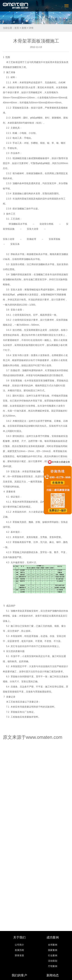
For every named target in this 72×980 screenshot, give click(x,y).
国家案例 (53, 950)
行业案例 (53, 955)
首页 (17, 28)
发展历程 (19, 950)
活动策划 (53, 961)
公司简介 (19, 945)
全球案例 (53, 945)
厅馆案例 (53, 966)
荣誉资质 (19, 955)
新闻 (24, 28)
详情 (31, 28)
